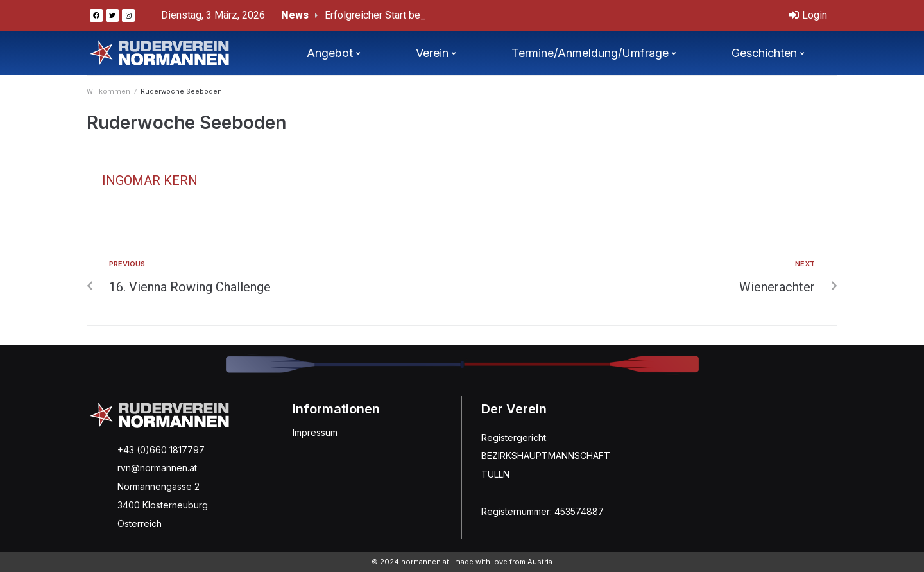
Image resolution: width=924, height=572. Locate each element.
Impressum (315, 432)
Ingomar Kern (150, 180)
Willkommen (108, 91)
